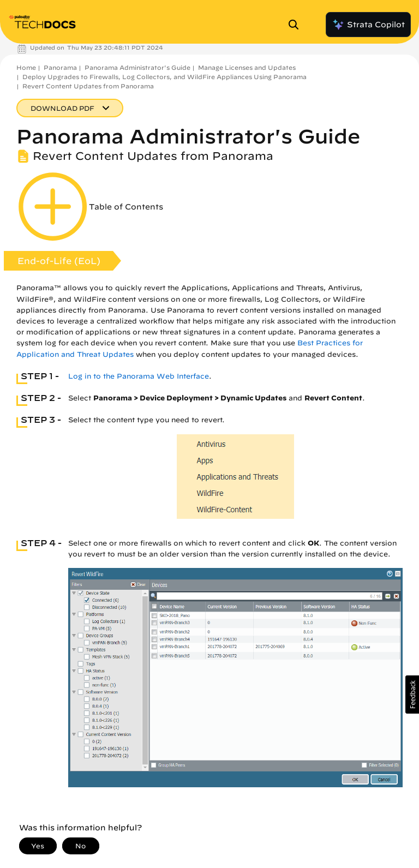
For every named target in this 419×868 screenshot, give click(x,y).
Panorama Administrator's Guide (137, 67)
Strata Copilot (368, 25)
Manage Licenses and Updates (247, 67)
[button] (412, 695)
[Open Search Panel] (297, 25)
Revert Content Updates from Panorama (88, 86)
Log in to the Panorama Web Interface (139, 376)
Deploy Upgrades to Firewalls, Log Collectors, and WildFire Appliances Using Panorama (164, 77)
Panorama (60, 67)
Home (26, 67)
